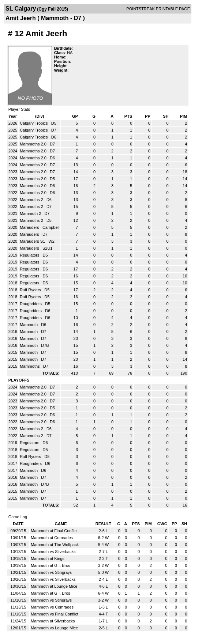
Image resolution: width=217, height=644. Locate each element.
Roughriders (31, 304)
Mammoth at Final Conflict (54, 531)
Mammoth (29, 325)
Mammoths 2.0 (34, 144)
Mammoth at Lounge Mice (54, 586)
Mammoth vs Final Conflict (55, 614)
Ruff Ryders (31, 290)
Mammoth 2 (31, 213)
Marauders (30, 227)
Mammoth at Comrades (52, 538)
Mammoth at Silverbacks (53, 621)
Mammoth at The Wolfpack (55, 545)
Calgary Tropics (34, 123)
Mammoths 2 (32, 200)
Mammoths (30, 366)
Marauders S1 (33, 241)
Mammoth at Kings (48, 558)
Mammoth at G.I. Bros (50, 565)
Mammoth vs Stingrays (51, 572)
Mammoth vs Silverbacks (53, 552)
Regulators (30, 255)
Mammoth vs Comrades (52, 607)
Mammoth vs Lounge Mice (54, 628)
